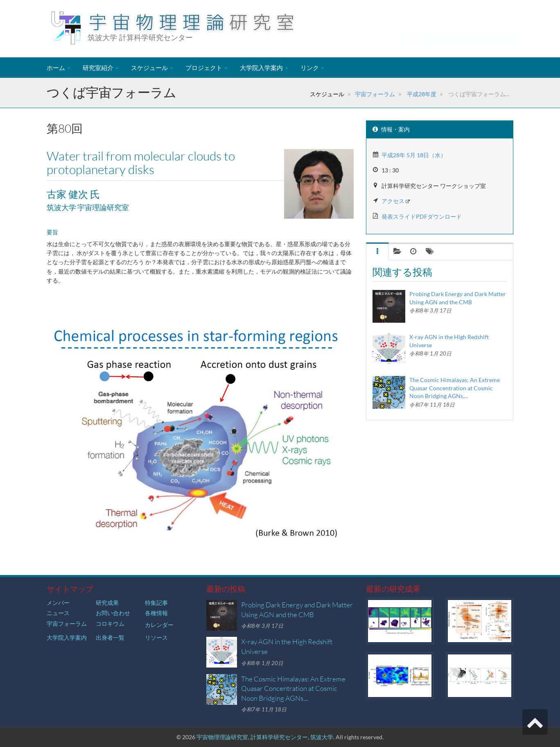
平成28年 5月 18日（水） (414, 155)
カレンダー (159, 625)
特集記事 (156, 603)
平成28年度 (421, 94)
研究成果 (107, 603)
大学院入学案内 (264, 68)
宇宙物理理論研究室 (222, 737)
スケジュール (152, 68)
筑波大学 (322, 737)
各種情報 (156, 613)
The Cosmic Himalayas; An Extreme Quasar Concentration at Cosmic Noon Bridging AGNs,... (455, 388)
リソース (156, 637)
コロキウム (110, 624)
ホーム (59, 68)
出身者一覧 (110, 637)
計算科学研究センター (279, 737)
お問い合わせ (113, 613)
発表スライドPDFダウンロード (422, 216)
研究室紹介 (101, 68)
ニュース (58, 613)
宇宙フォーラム (375, 94)
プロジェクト (207, 68)
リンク (312, 68)
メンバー (58, 603)
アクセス (393, 201)
